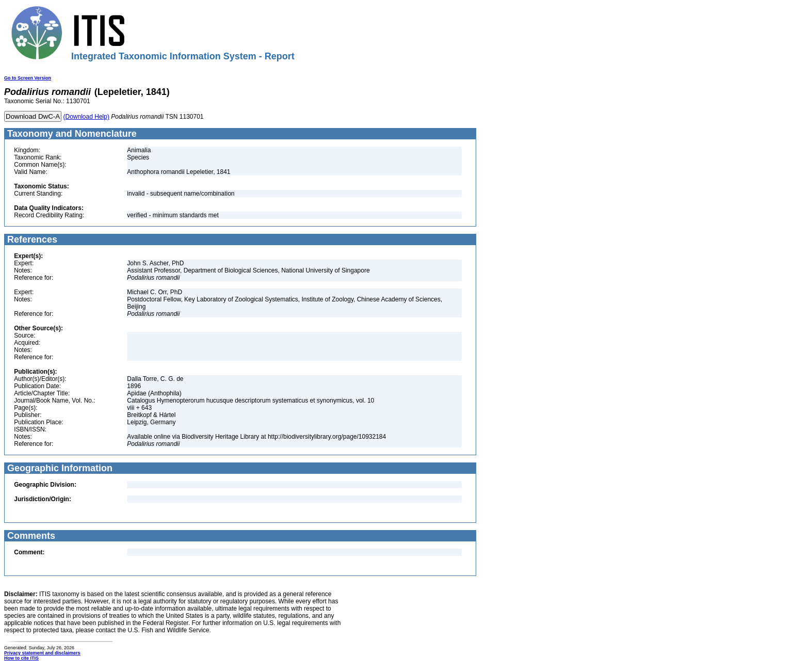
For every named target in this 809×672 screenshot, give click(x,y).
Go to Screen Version (28, 78)
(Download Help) (86, 117)
